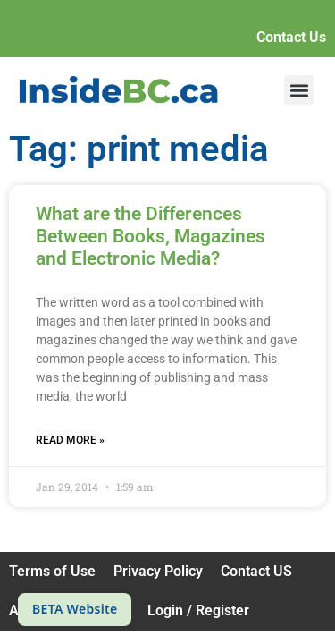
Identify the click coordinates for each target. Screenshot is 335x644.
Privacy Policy (158, 571)
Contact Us (291, 37)
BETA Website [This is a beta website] (75, 609)
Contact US (256, 571)
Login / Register (198, 610)
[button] (299, 90)
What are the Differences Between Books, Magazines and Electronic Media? (151, 236)
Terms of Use (52, 571)
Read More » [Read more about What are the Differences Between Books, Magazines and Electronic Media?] (70, 440)
